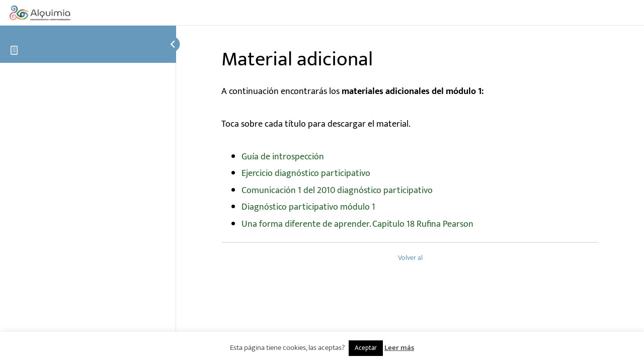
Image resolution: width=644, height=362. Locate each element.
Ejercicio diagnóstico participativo (306, 173)
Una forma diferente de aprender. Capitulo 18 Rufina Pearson (357, 224)
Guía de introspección (283, 157)
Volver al (410, 258)
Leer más (399, 348)
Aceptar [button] (366, 348)
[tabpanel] (410, 158)
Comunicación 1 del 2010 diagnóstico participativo (337, 191)
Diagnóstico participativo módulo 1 (308, 207)
